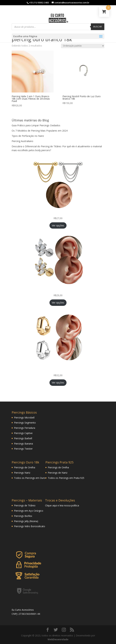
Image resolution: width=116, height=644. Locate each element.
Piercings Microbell (24, 418)
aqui (55, 505)
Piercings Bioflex (23, 516)
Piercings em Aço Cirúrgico (29, 511)
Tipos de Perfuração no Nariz (28, 136)
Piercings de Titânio (25, 505)
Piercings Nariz (22, 473)
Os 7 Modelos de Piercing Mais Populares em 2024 (40, 131)
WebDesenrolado (58, 639)
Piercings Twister (23, 449)
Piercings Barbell (23, 438)
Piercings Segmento (25, 423)
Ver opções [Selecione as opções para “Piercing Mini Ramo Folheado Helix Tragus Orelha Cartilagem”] (58, 303)
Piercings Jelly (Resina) (26, 521)
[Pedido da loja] (83, 46)
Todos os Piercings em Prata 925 (66, 478)
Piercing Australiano (22, 141)
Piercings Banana (23, 444)
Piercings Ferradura (25, 428)
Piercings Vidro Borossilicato (30, 526)
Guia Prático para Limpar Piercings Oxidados (36, 125)
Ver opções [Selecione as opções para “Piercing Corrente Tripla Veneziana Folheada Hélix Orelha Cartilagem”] (58, 225)
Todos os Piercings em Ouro (30, 478)
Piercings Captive (23, 433)
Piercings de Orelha (25, 467)
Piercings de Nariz (58, 473)
